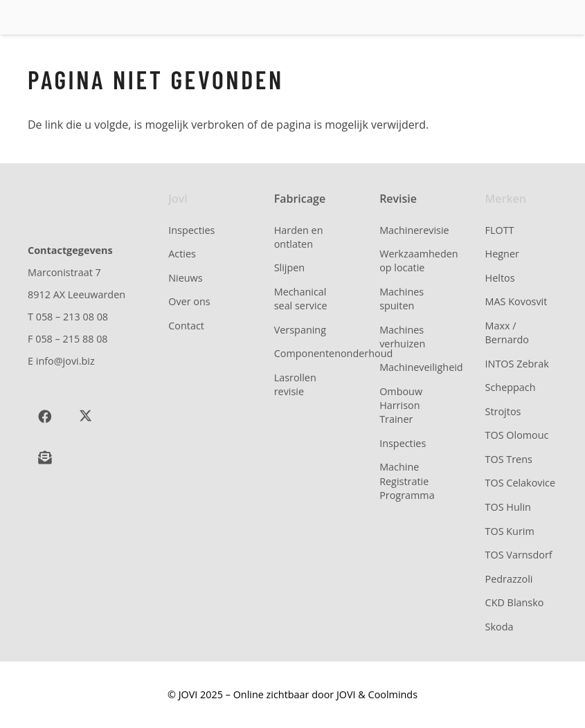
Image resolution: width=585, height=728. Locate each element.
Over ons (189, 301)
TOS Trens (509, 459)
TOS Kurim (510, 531)
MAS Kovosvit (516, 301)
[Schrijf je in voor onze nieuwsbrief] (44, 457)
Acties (182, 254)
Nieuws (185, 278)
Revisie (398, 199)
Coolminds (393, 694)
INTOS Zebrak (517, 364)
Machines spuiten (402, 299)
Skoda (499, 627)
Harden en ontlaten (299, 237)
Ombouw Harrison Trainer (401, 405)
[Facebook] (44, 417)
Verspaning (300, 330)
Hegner (502, 254)
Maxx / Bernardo (507, 333)
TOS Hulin (508, 507)
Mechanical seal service (301, 299)
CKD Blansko (515, 602)
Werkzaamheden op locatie (419, 261)
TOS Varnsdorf (519, 555)
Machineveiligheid (421, 367)
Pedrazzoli (509, 579)
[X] (85, 417)
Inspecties (191, 230)
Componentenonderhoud (334, 353)
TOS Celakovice (521, 483)
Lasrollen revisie (295, 384)
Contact (186, 326)
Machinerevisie (414, 230)
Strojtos (503, 411)
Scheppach (511, 387)
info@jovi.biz (65, 361)
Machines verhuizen (402, 337)
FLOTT (500, 230)
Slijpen (290, 267)
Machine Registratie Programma (407, 481)
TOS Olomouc (517, 435)
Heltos (500, 278)
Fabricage (300, 199)
